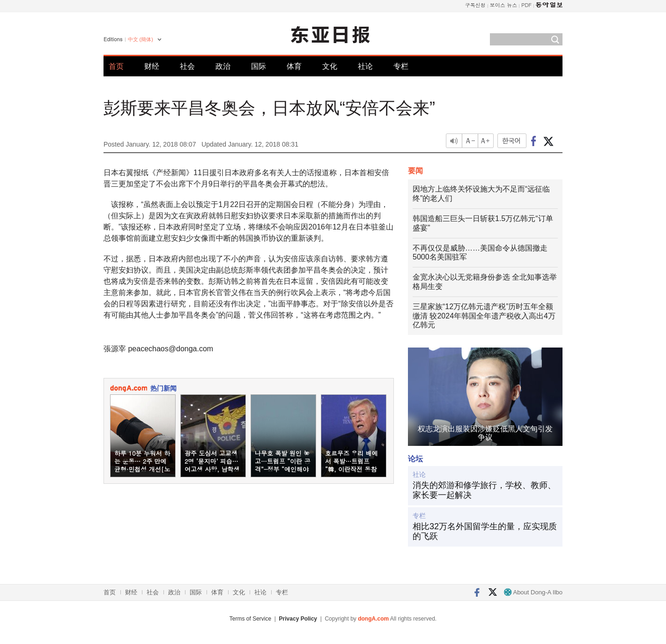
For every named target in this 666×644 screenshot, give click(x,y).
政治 (223, 66)
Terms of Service (250, 619)
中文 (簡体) (141, 39)
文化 (330, 66)
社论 (365, 66)
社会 (187, 66)
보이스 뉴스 (504, 5)
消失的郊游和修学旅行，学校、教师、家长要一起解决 (484, 490)
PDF (526, 5)
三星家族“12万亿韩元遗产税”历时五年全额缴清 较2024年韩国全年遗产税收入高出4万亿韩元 (484, 316)
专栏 (401, 66)
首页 (116, 66)
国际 (259, 66)
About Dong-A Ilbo (533, 592)
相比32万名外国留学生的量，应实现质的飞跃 (485, 532)
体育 (294, 66)
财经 (152, 66)
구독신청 (475, 5)
